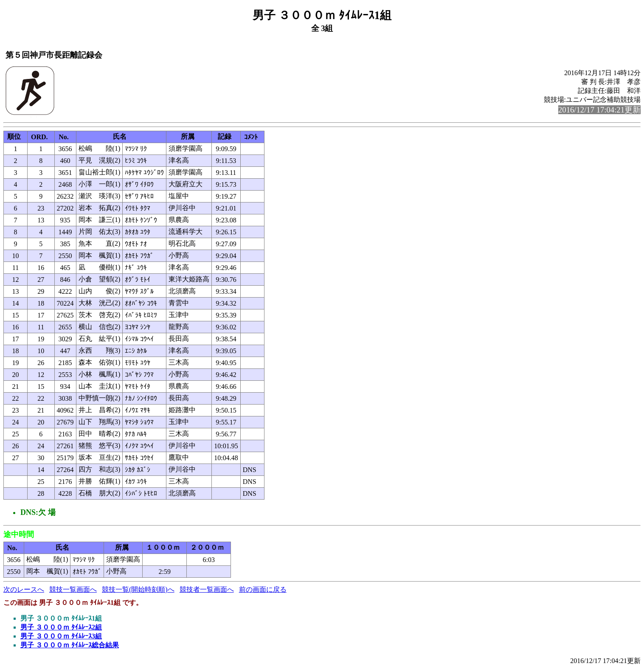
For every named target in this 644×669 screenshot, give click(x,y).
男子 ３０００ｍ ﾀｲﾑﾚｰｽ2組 (61, 627)
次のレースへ (24, 589)
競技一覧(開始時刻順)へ (138, 589)
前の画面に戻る (263, 589)
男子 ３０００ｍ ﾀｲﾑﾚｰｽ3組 (61, 636)
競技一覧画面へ (73, 589)
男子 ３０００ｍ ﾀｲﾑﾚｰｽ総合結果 (70, 645)
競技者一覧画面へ (207, 589)
